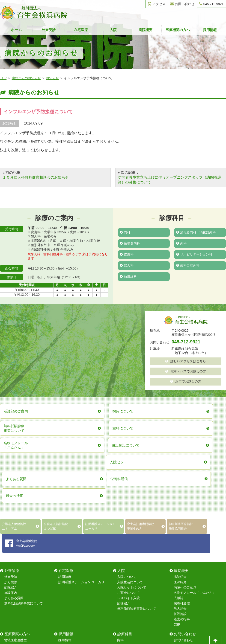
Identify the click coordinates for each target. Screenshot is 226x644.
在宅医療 (81, 30)
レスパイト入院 (128, 508)
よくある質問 (14, 508)
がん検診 (11, 492)
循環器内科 (130, 243)
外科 (181, 243)
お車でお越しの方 (186, 381)
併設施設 (180, 524)
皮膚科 (127, 254)
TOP (3, 78)
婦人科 (127, 265)
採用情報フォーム (187, 571)
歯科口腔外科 (188, 265)
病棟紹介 (124, 513)
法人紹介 (180, 519)
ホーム (16, 30)
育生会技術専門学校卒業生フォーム (199, 555)
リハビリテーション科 (194, 254)
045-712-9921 (211, 4)
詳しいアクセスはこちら (186, 361)
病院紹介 (11, 497)
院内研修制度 (68, 566)
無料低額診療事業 (17, 577)
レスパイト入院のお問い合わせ (196, 577)
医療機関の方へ (178, 30)
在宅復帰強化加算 (17, 571)
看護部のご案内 (70, 555)
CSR (177, 534)
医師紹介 (180, 492)
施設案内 (11, 503)
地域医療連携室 (15, 550)
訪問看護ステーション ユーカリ (81, 492)
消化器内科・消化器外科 (196, 232)
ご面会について (128, 503)
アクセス (157, 4)
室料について (14, 561)
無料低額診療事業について (24, 513)
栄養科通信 (182, 513)
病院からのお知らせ (26, 78)
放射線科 (128, 276)
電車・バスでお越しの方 (186, 371)
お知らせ (52, 78)
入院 (113, 30)
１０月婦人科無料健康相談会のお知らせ (36, 177)
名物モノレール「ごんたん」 (195, 503)
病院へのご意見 (185, 497)
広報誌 (178, 508)
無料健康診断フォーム (190, 561)
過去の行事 (182, 529)
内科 (125, 232)
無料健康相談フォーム (190, 566)
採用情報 (210, 30)
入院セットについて (132, 497)
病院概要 (146, 30)
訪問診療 (65, 487)
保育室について (70, 561)
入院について (127, 487)
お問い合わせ (182, 4)
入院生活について (130, 492)
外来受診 (49, 30)
